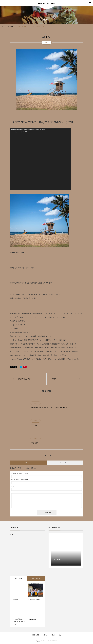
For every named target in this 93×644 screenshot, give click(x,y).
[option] (66, 551)
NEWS (47, 43)
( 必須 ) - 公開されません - (21, 480)
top (60, 635)
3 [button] (68, 563)
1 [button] (64, 563)
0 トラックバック (65, 463)
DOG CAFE (35, 635)
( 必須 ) (20, 473)
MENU (45, 635)
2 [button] (66, 563)
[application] (41, 159)
